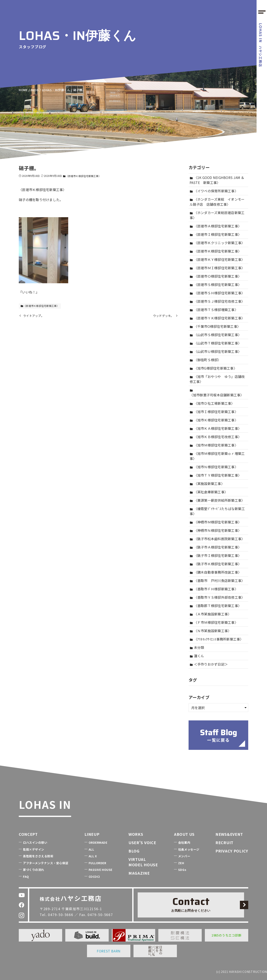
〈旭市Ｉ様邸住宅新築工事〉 (214, 412)
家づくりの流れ (34, 870)
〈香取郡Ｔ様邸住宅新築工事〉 (216, 606)
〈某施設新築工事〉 (207, 484)
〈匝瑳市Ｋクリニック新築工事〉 (217, 243)
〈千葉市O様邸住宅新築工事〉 (215, 326)
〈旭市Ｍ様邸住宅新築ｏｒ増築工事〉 (217, 456)
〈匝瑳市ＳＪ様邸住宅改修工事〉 (217, 301)
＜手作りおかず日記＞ (209, 664)
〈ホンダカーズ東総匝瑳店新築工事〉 (217, 215)
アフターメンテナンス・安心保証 (46, 863)
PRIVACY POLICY (232, 851)
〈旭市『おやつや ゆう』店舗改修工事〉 (217, 379)
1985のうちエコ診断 (227, 935)
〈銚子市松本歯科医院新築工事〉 (217, 539)
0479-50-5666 (61, 915)
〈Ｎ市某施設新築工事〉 (210, 631)
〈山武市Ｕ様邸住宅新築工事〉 (216, 351)
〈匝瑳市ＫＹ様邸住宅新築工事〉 (217, 259)
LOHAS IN (45, 804)
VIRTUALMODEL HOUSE (143, 862)
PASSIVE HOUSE (101, 870)
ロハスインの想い (35, 842)
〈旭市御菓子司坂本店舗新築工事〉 (217, 393)
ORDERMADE (98, 842)
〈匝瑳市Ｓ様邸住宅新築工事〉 (216, 285)
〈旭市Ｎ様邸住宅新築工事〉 (214, 467)
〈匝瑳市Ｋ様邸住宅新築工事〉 (82, 176)
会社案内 (184, 842)
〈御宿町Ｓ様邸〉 (205, 360)
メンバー (184, 856)
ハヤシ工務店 (261, 45)
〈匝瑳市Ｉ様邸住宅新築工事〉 (216, 234)
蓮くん (197, 656)
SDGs (182, 870)
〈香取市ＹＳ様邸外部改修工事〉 (217, 597)
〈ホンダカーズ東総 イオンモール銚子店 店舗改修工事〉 (217, 202)
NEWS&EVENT (229, 834)
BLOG (134, 851)
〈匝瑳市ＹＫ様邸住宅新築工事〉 (217, 318)
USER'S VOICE (142, 842)
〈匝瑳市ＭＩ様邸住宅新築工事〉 (217, 268)
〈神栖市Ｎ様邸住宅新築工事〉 (216, 530)
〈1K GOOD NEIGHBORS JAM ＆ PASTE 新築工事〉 (217, 180)
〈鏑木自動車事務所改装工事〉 (216, 572)
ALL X (93, 856)
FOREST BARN (109, 951)
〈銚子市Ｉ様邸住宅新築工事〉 (216, 555)
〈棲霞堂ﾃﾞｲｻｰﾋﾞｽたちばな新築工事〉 (217, 511)
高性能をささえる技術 (38, 856)
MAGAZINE (139, 873)
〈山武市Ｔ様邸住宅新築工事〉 (216, 343)
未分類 (197, 647)
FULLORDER (98, 863)
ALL (91, 849)
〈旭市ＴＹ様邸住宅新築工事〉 (216, 475)
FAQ (26, 877)
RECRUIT (224, 842)
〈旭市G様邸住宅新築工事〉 (213, 368)
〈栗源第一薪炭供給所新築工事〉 (217, 500)
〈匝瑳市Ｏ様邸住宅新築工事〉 (216, 276)
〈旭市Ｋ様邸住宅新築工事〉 (214, 420)
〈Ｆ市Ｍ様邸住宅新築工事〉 (214, 622)
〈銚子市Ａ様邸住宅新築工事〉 (216, 547)
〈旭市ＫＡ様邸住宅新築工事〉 (216, 428)
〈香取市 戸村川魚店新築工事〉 (217, 581)
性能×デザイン (34, 849)
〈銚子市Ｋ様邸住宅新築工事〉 (216, 564)
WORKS (136, 834)
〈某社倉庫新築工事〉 (209, 492)
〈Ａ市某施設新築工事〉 (210, 614)
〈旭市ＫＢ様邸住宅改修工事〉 (216, 437)
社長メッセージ (189, 849)
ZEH (181, 863)
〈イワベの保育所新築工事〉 (214, 191)
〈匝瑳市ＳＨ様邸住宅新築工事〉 (217, 293)
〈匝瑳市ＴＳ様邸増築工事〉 (214, 310)
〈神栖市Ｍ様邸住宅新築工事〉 (216, 522)
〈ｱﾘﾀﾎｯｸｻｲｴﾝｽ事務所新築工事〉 (217, 639)
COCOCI (94, 877)
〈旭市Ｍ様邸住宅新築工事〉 (214, 445)
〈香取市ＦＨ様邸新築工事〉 (214, 589)
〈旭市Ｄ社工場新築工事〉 (212, 403)
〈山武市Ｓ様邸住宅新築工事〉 (216, 335)
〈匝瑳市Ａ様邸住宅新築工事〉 (216, 226)
